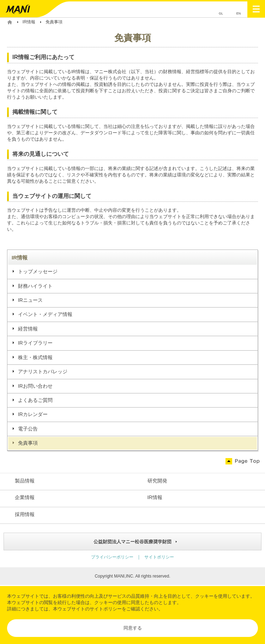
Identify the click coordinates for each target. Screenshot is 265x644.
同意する (133, 628)
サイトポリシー (106, 609)
